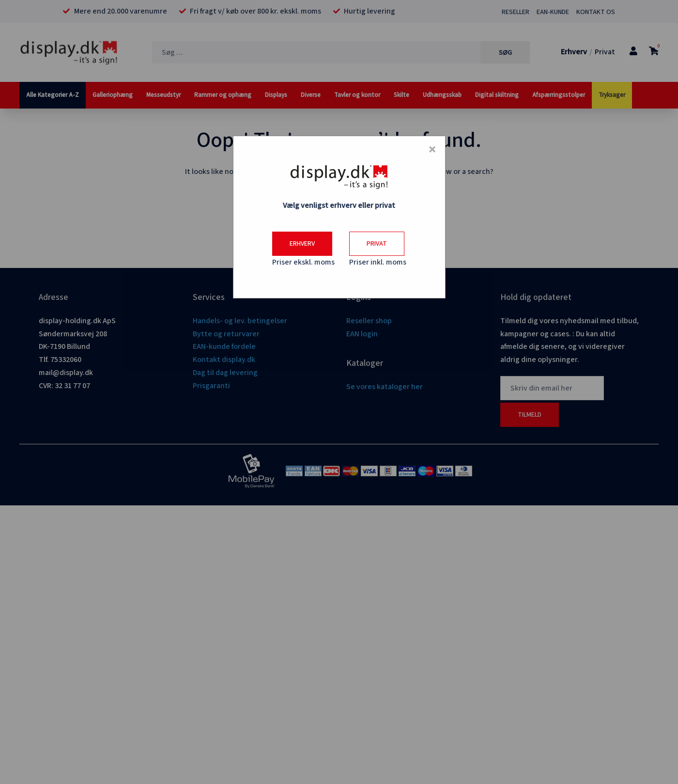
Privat (377, 244)
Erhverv (302, 244)
